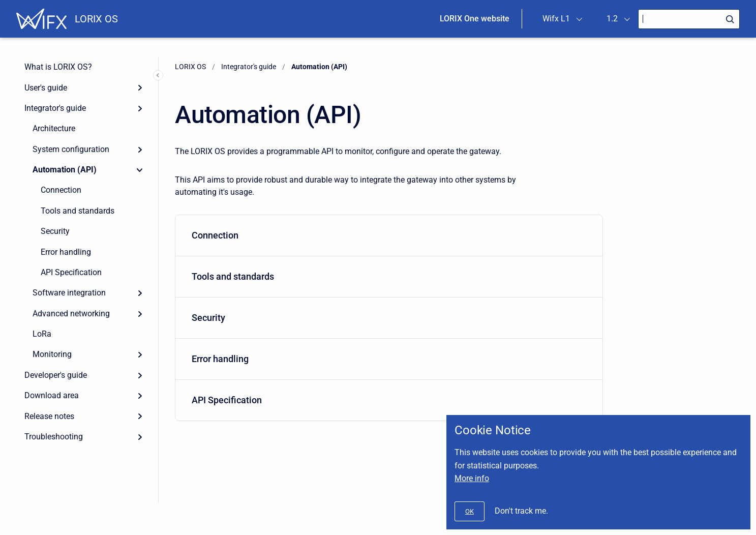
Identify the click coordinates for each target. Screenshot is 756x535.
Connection (61, 190)
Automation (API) (65, 170)
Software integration (69, 293)
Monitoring (52, 354)
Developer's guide (56, 375)
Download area (52, 395)
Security (55, 231)
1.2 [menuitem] (612, 19)
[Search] (689, 19)
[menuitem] (389, 236)
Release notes (49, 416)
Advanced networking (71, 314)
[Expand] (140, 87)
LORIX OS (96, 19)
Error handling (66, 252)
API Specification (71, 272)
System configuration (71, 149)
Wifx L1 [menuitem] (556, 19)
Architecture (54, 128)
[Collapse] (140, 170)
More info (472, 478)
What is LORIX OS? (58, 67)
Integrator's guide (55, 108)
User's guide (46, 88)
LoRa (42, 334)
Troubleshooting (54, 437)
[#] (470, 511)
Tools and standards (78, 211)
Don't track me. (521, 511)
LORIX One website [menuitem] (475, 19)
